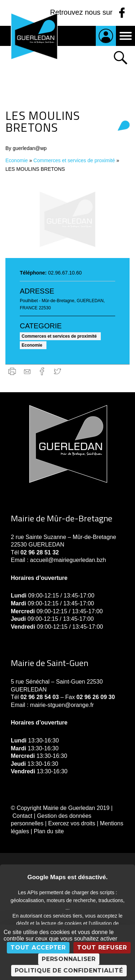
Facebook (42, 371)
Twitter (57, 371)
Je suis (106, 36)
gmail (27, 371)
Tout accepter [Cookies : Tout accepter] (38, 948)
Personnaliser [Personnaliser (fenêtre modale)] (69, 959)
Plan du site (49, 831)
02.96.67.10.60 (65, 273)
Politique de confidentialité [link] (69, 970)
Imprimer (12, 371)
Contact (22, 816)
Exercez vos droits (72, 823)
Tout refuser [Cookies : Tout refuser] (102, 948)
